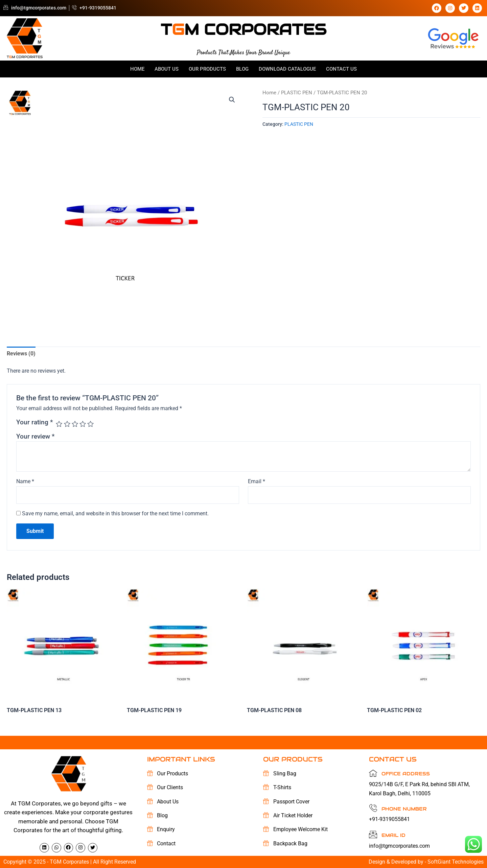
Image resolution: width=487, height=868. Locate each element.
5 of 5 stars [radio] (90, 424)
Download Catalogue (287, 69)
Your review (35, 436)
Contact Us (341, 69)
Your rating (34, 422)
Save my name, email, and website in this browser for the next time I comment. (115, 513)
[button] (232, 100)
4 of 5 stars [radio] (83, 424)
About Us (167, 69)
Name (25, 481)
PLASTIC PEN (297, 93)
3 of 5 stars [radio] (75, 424)
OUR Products (207, 69)
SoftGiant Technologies (456, 862)
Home (137, 69)
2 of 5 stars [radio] (67, 424)
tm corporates (243, 29)
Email (257, 481)
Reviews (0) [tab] (21, 354)
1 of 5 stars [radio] (59, 424)
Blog (242, 69)
